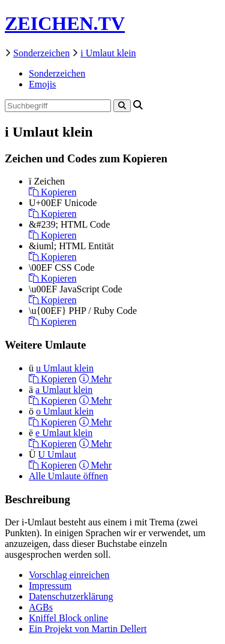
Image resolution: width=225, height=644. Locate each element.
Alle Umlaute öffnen (68, 476)
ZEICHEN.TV (65, 23)
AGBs (41, 607)
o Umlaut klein (65, 411)
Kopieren (53, 192)
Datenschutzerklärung (71, 596)
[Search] (122, 106)
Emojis (42, 84)
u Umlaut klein (65, 368)
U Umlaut (58, 454)
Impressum (50, 586)
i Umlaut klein (108, 53)
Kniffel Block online (68, 618)
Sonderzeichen (41, 53)
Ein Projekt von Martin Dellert (88, 629)
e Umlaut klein (64, 433)
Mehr (96, 379)
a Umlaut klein (64, 390)
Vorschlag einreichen (69, 575)
